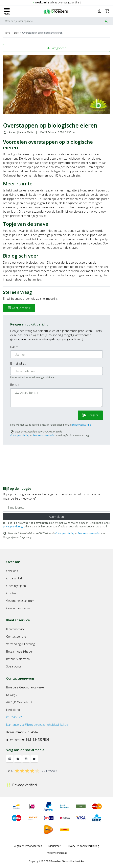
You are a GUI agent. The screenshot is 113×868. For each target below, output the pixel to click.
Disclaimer (54, 846)
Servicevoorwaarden (44, 435)
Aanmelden (56, 517)
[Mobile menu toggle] (7, 11)
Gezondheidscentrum (20, 601)
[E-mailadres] (56, 508)
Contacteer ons (16, 637)
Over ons (12, 571)
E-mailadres (18, 363)
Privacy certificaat (57, 853)
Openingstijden (16, 586)
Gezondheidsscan (18, 608)
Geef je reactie (19, 308)
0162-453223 (15, 717)
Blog (16, 33)
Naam (14, 347)
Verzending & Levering (20, 644)
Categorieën (56, 48)
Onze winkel (14, 578)
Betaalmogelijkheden (20, 651)
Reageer (90, 415)
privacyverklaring (81, 425)
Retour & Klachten (18, 659)
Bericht (15, 385)
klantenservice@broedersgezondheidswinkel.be (37, 725)
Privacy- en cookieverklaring (83, 846)
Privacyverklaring (20, 435)
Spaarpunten (15, 666)
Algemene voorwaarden (28, 846)
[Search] (52, 21)
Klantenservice (16, 629)
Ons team (13, 593)
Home (7, 33)
